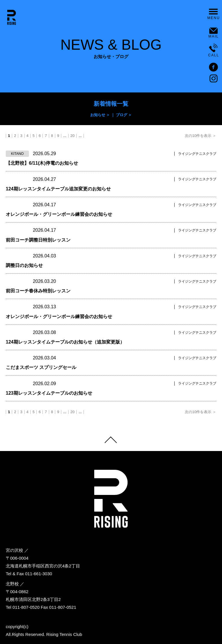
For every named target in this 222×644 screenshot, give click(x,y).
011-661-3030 (39, 574)
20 (72, 136)
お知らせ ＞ (100, 115)
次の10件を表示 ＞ (200, 136)
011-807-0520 (26, 607)
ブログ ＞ (124, 115)
